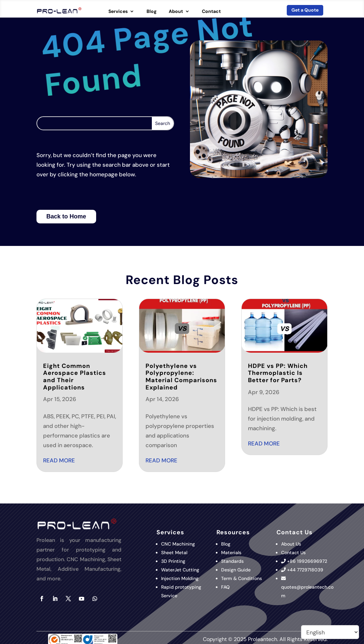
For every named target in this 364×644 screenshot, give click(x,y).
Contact (211, 12)
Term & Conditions (242, 578)
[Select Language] (330, 632)
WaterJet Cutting (180, 570)
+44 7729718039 (305, 570)
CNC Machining (178, 544)
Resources (233, 532)
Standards (232, 561)
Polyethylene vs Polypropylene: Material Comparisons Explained (181, 377)
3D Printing (174, 561)
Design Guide (236, 570)
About (176, 12)
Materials (231, 553)
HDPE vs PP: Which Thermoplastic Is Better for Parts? (278, 373)
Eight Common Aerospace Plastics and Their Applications (75, 377)
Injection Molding (180, 578)
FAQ (225, 587)
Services (118, 12)
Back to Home (66, 216)
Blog (152, 12)
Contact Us (293, 553)
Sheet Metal (174, 553)
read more (59, 460)
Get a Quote (305, 10)
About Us (291, 544)
